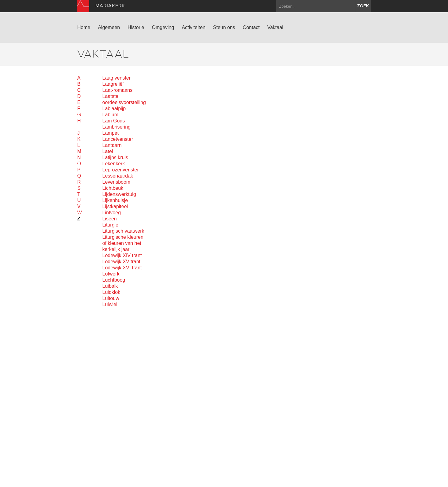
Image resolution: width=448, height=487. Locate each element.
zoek (363, 6)
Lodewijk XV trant (122, 262)
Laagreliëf (113, 84)
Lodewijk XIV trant (122, 255)
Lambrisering (117, 127)
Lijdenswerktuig (119, 194)
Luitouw (111, 298)
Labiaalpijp (114, 109)
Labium (110, 115)
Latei (108, 151)
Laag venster (117, 78)
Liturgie (110, 225)
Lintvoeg (112, 213)
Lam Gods (114, 121)
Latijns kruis (115, 157)
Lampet (111, 133)
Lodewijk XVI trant (122, 268)
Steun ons (224, 27)
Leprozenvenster (121, 170)
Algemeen (109, 27)
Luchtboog (114, 280)
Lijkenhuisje (115, 200)
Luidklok (111, 292)
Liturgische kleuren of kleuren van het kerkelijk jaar (123, 243)
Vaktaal (275, 27)
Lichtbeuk (113, 188)
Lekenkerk (114, 164)
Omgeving (163, 27)
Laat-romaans (118, 90)
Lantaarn (112, 145)
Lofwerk (111, 274)
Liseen (110, 219)
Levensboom (117, 182)
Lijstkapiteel (115, 206)
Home (84, 27)
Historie (136, 27)
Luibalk (110, 286)
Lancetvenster (118, 139)
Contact (251, 27)
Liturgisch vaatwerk (123, 231)
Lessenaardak (118, 176)
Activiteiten (193, 27)
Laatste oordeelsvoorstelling (124, 99)
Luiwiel (110, 304)
